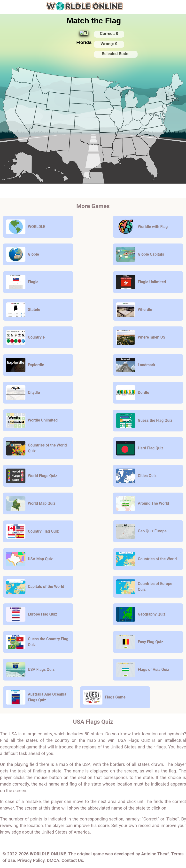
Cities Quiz (136, 476)
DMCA (53, 860)
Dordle (133, 393)
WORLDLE (26, 227)
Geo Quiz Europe (141, 531)
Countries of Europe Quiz (144, 587)
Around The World (143, 503)
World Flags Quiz (32, 476)
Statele (23, 310)
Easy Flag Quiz (140, 642)
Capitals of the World (35, 587)
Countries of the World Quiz (36, 448)
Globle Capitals (140, 254)
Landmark (136, 365)
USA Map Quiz (29, 559)
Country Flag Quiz (32, 531)
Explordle (25, 365)
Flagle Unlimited (141, 282)
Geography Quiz (141, 614)
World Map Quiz (31, 503)
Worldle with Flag (142, 227)
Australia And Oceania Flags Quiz (36, 697)
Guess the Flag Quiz (144, 421)
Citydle (23, 393)
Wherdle (134, 310)
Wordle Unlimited (32, 420)
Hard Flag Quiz (140, 448)
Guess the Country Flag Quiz (37, 642)
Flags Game (104, 697)
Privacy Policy (31, 860)
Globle (23, 254)
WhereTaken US (141, 337)
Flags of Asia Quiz (143, 670)
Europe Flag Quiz (32, 614)
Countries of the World (146, 559)
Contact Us (72, 860)
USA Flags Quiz (30, 670)
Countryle (25, 337)
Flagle (22, 282)
